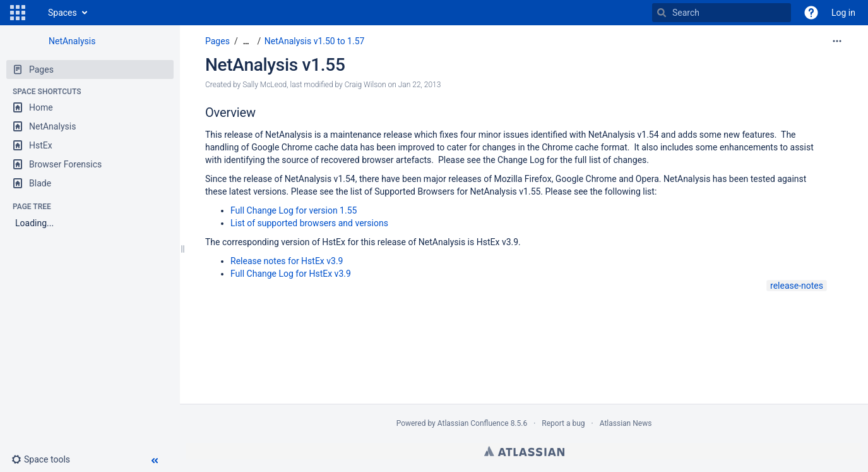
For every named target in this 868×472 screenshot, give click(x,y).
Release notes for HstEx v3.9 (287, 261)
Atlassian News (626, 423)
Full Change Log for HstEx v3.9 (291, 274)
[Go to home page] (35, 13)
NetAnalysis (72, 41)
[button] (18, 13)
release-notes (797, 286)
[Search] (662, 13)
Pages (217, 41)
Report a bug (563, 423)
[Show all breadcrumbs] (246, 41)
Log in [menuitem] (843, 13)
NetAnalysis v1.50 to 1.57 (315, 41)
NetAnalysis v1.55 (275, 65)
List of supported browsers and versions (309, 223)
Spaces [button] (62, 13)
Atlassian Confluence (473, 423)
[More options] (837, 41)
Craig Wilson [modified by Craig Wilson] (366, 85)
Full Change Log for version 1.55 (294, 210)
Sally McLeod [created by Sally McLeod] (265, 85)
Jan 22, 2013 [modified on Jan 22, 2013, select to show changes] (420, 85)
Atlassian (524, 451)
